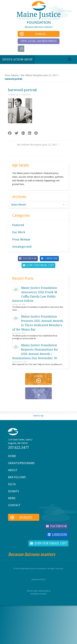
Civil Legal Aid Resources (39, 41)
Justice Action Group (17, 60)
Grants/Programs (21, 463)
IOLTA (12, 484)
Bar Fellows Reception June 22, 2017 (39, 75)
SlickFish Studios (39, 594)
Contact (14, 505)
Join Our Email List (40, 265)
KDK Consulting (41, 591)
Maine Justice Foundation (39, 15)
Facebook (30, 258)
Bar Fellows (17, 477)
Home (12, 456)
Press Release (12, 75)
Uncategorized (22, 247)
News (12, 498)
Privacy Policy (38, 580)
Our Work (19, 232)
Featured (18, 225)
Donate (41, 34)
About (13, 470)
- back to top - (38, 416)
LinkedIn (51, 258)
